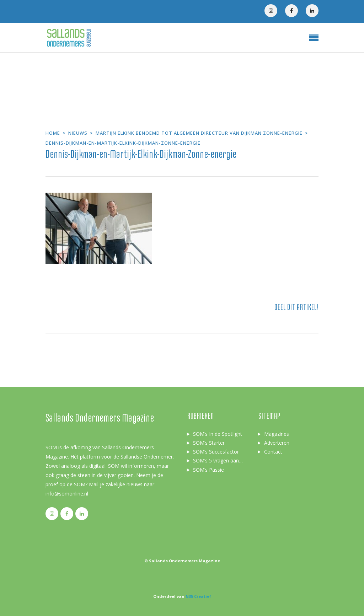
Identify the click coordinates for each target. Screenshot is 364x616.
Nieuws (78, 133)
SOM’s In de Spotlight (218, 434)
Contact (273, 452)
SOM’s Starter (209, 443)
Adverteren (277, 443)
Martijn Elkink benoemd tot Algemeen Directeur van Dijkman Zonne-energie (199, 133)
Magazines (277, 434)
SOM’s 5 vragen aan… (218, 460)
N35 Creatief (198, 596)
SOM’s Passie (208, 470)
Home (53, 133)
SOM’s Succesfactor (216, 452)
